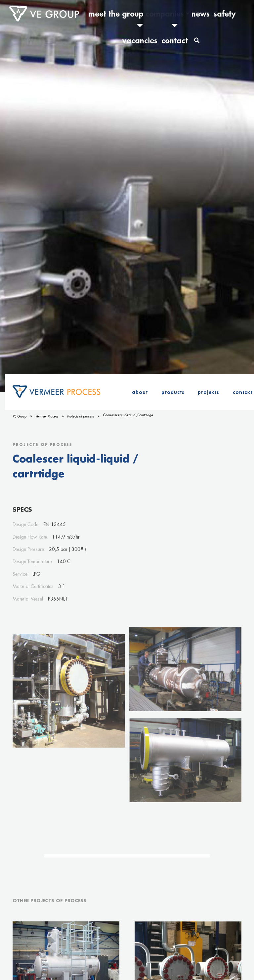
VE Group (20, 416)
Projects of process (81, 416)
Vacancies (202, 14)
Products (173, 392)
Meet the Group (114, 14)
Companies (144, 14)
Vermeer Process (47, 416)
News (167, 14)
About (140, 392)
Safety (182, 14)
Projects (209, 392)
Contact (222, 14)
